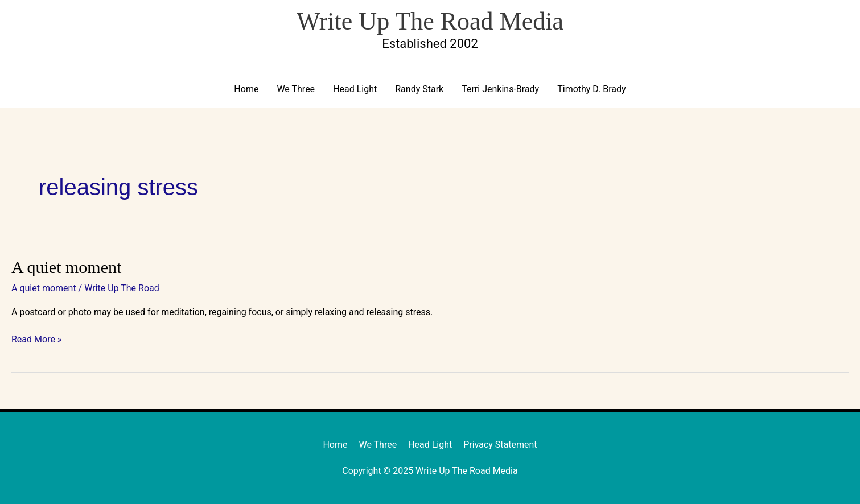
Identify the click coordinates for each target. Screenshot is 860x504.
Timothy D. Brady (591, 89)
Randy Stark (419, 89)
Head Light (355, 89)
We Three (296, 89)
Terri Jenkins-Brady (500, 89)
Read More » (36, 339)
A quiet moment (66, 267)
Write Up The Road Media (430, 21)
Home (246, 89)
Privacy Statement (500, 445)
